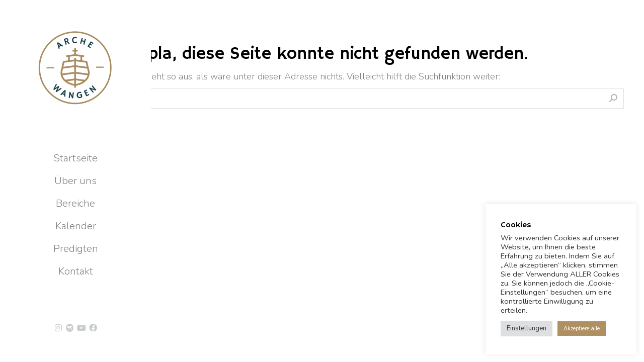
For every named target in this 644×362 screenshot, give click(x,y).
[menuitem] (75, 158)
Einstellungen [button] (527, 328)
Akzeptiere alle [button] (582, 329)
